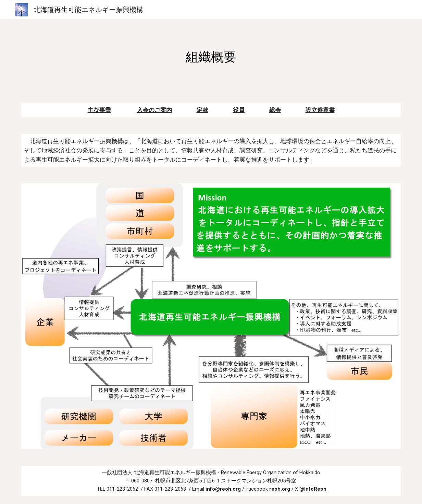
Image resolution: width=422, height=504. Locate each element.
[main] (211, 57)
